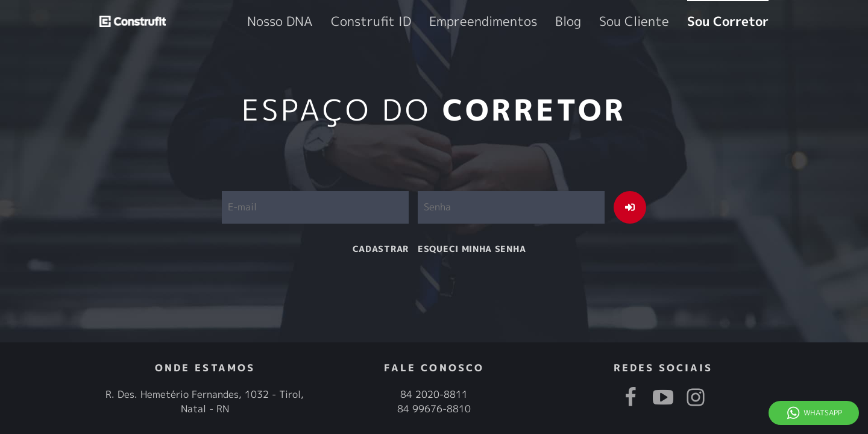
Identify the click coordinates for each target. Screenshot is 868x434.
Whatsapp (823, 413)
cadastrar (381, 249)
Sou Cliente (672, 21)
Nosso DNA (414, 21)
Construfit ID (480, 21)
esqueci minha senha (472, 249)
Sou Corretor (741, 21)
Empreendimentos (561, 21)
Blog (623, 21)
